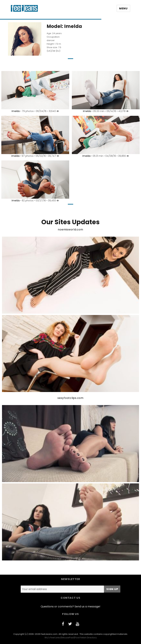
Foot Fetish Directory (86, 638)
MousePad (68, 638)
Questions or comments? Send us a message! (70, 606)
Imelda (15, 111)
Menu (123, 8)
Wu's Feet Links (52, 638)
